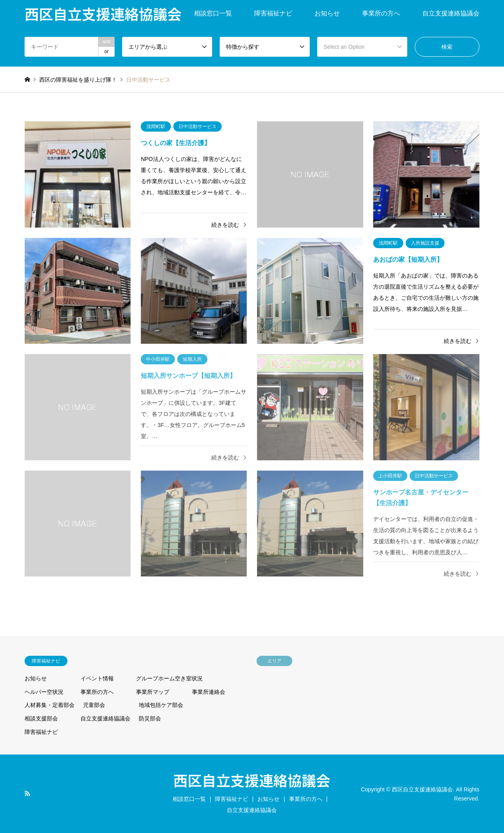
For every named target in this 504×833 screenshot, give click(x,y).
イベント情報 (97, 678)
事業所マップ (153, 692)
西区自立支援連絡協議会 (252, 780)
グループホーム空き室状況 (169, 678)
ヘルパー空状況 (44, 692)
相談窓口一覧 (213, 13)
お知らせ (327, 13)
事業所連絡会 (209, 692)
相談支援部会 (41, 718)
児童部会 (94, 705)
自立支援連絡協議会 (451, 13)
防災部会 (150, 718)
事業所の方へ (381, 13)
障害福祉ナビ (273, 13)
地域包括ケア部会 (161, 705)
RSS (27, 793)
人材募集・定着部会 (50, 705)
